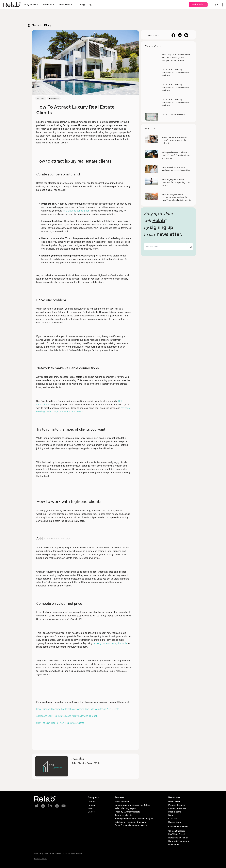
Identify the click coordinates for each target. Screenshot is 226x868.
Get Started (198, 4)
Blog (171, 815)
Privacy (38, 859)
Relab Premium (122, 802)
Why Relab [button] (31, 5)
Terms (44, 859)
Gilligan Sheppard (177, 831)
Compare (173, 819)
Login (216, 4)
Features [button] (49, 5)
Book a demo (175, 812)
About (91, 808)
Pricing (91, 805)
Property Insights (177, 805)
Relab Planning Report (125, 808)
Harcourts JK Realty (178, 838)
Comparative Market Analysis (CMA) (133, 805)
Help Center (174, 802)
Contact (92, 802)
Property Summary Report (127, 812)
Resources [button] (66, 5)
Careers (92, 812)
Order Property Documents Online (131, 825)
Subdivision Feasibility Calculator (131, 822)
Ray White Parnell (177, 834)
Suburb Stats (175, 822)
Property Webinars (177, 808)
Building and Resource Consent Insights (134, 819)
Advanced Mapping (124, 815)
